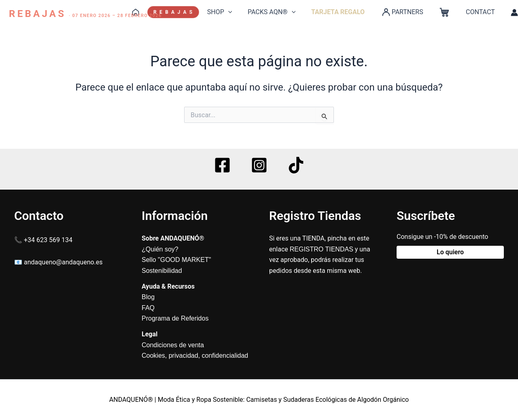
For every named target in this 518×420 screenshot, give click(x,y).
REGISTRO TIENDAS (322, 249)
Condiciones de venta (173, 345)
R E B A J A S (189, 12)
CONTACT (482, 12)
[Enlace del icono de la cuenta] (514, 13)
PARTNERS (408, 12)
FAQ (148, 308)
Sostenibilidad (162, 271)
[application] (243, 12)
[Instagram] (259, 165)
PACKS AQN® (284, 12)
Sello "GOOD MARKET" (176, 260)
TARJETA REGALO (347, 12)
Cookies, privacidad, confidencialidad (195, 356)
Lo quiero (450, 252)
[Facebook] (222, 165)
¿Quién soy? (160, 249)
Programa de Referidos (175, 318)
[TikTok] (296, 165)
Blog (148, 297)
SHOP (234, 12)
